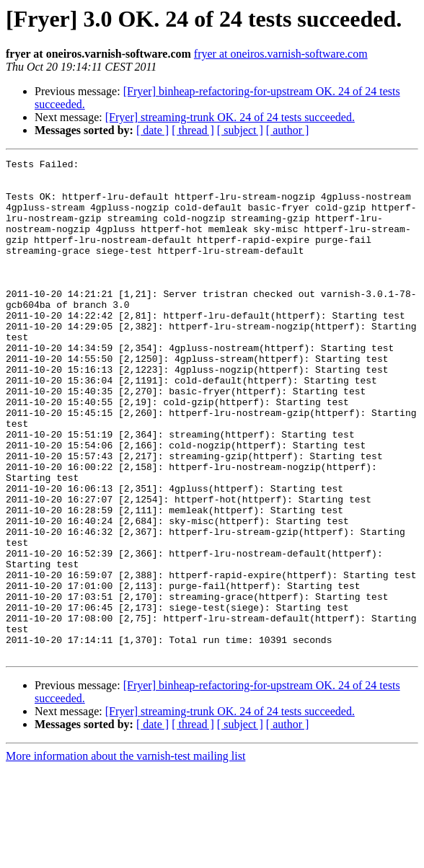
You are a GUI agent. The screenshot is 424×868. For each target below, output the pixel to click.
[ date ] (153, 130)
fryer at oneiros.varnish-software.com (281, 54)
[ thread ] (193, 130)
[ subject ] (240, 130)
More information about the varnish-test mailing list (125, 855)
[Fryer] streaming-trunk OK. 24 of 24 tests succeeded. (230, 117)
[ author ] (288, 130)
